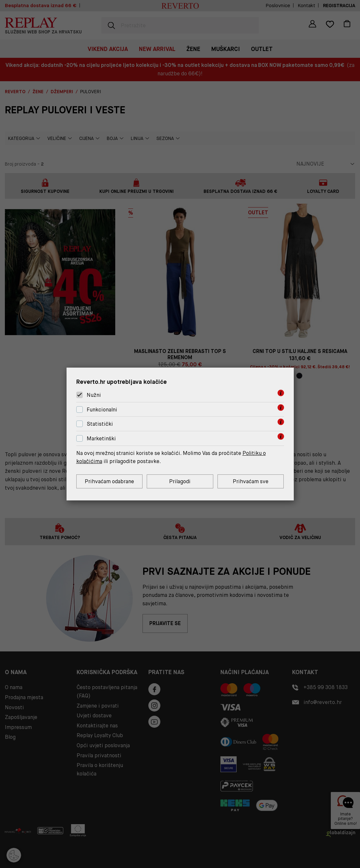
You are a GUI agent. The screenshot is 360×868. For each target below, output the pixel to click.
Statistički (100, 424)
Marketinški (101, 439)
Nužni (94, 395)
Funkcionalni (102, 410)
